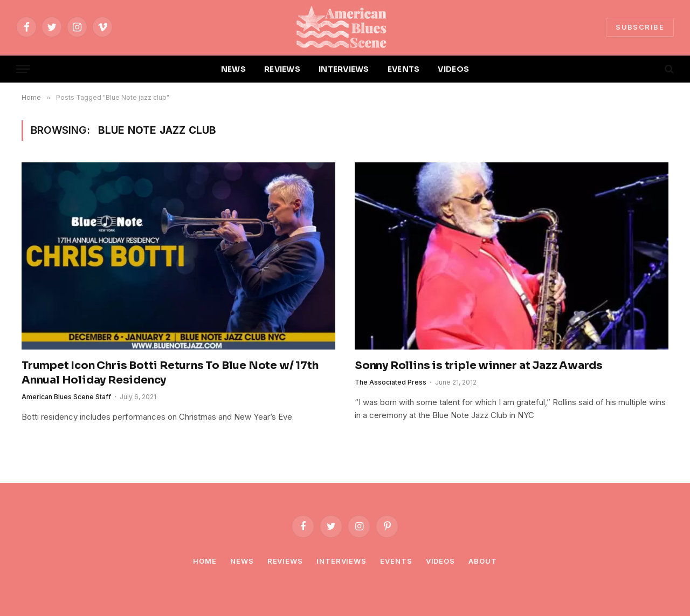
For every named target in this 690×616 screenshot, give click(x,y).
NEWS (233, 69)
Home (205, 561)
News (242, 561)
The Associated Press (391, 382)
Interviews (341, 561)
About (483, 561)
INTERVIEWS (344, 69)
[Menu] (23, 69)
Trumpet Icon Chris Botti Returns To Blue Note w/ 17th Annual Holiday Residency (170, 373)
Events (396, 561)
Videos (440, 561)
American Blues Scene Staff (66, 397)
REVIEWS (282, 69)
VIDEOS (453, 69)
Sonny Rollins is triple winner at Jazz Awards (479, 365)
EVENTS (404, 69)
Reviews (285, 561)
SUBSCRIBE (640, 27)
